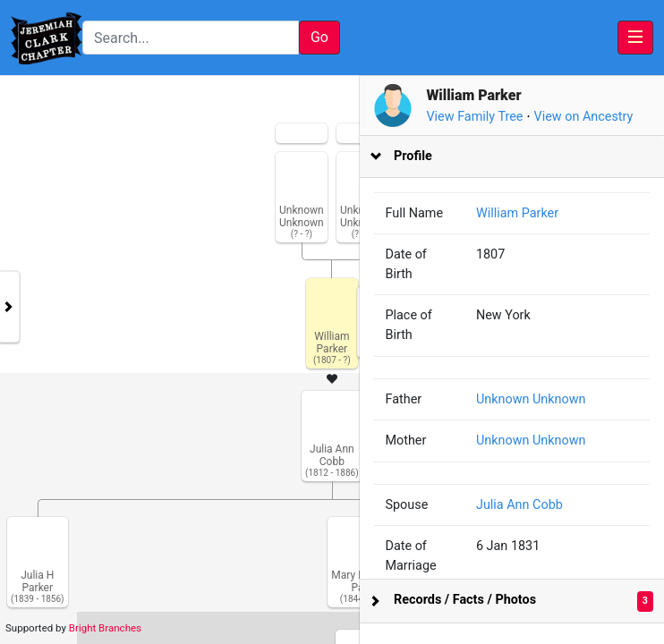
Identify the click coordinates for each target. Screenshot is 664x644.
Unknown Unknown (543, 399)
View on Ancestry (601, 117)
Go (319, 37)
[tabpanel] (332, 360)
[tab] (521, 157)
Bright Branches (105, 628)
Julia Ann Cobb (531, 505)
